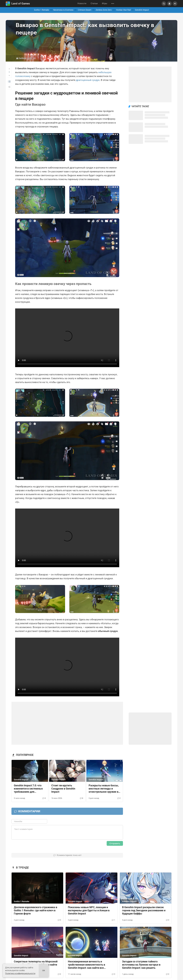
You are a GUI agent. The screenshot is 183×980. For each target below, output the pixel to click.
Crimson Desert (85, 10)
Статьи (94, 4)
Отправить (115, 843)
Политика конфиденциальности (20, 973)
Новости (82, 4)
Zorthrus (22, 58)
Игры (105, 4)
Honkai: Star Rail (123, 10)
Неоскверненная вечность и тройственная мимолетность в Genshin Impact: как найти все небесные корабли (86, 965)
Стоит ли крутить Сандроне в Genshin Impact (63, 789)
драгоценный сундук (88, 80)
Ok (44, 970)
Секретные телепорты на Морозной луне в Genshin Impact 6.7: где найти (36, 963)
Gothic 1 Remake (42, 10)
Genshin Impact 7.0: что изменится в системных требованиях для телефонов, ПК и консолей (30, 789)
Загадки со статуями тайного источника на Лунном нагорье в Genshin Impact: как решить (141, 965)
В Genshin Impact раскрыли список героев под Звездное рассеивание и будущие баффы (144, 910)
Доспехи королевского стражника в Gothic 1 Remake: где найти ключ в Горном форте (36, 910)
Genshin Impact (142, 10)
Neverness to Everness (63, 10)
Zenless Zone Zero (104, 10)
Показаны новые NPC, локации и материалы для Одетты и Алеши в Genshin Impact (89, 910)
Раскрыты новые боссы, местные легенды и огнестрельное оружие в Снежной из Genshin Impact (104, 789)
